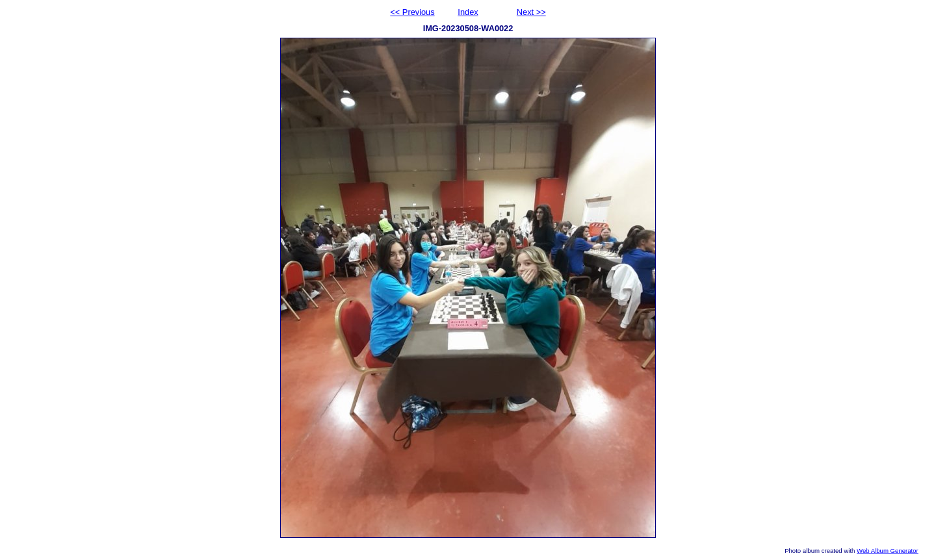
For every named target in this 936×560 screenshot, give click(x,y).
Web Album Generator (888, 551)
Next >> (531, 12)
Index (468, 12)
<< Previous (412, 12)
